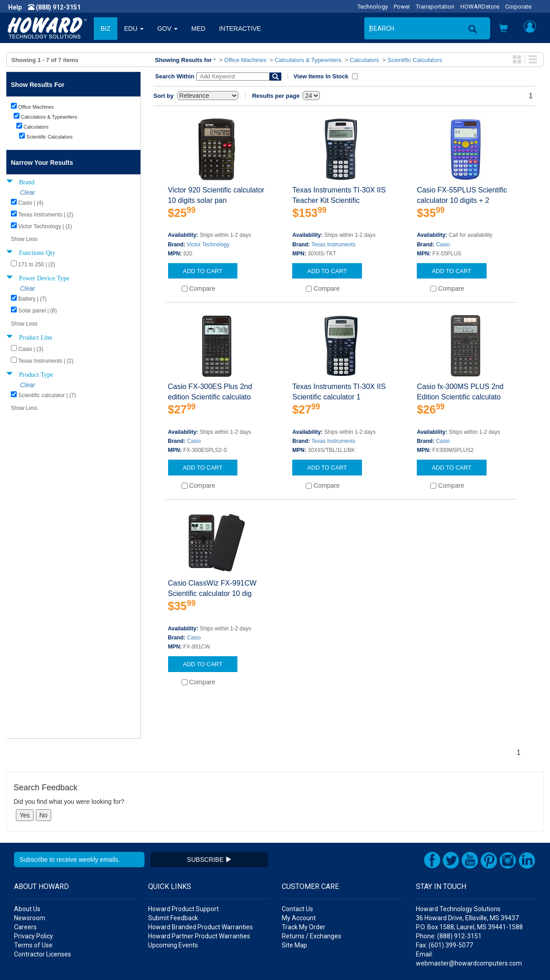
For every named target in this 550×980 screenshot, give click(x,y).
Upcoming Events (173, 893)
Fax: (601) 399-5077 (444, 893)
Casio (443, 245)
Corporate (518, 7)
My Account (299, 866)
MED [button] (198, 29)
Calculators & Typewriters (308, 60)
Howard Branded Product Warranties (200, 875)
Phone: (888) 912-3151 (449, 884)
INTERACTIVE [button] (240, 29)
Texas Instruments (333, 245)
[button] (503, 29)
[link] (391, 958)
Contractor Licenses (43, 902)
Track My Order (304, 875)
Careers (25, 875)
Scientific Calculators (415, 60)
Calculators (364, 60)
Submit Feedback (173, 866)
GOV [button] (167, 29)
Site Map (294, 893)
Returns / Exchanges (311, 884)
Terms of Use (33, 893)
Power (402, 7)
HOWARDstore (480, 7)
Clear (27, 192)
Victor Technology (208, 245)
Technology (373, 7)
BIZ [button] (106, 29)
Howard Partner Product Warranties (199, 884)
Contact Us (297, 857)
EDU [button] (134, 29)
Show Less (24, 239)
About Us (27, 857)
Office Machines (245, 60)
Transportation (435, 7)
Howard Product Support (183, 857)
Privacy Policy (34, 884)
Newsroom (30, 866)
